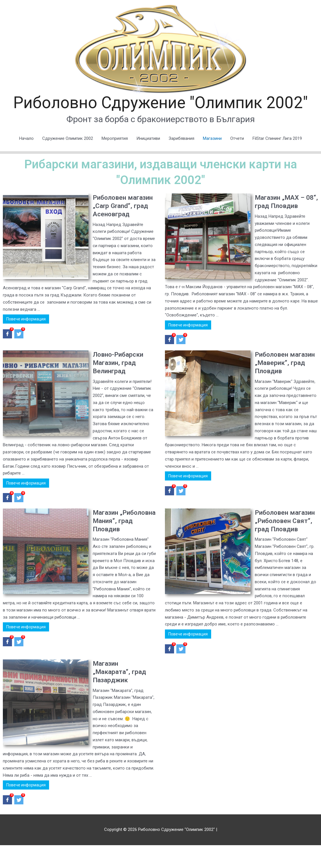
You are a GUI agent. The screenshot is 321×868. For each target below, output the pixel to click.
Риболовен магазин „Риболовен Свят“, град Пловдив (285, 546)
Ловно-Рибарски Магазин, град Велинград (120, 384)
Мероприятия (115, 160)
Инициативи (148, 160)
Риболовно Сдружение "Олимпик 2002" (161, 114)
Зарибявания (181, 160)
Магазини (212, 160)
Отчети (237, 160)
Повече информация (26, 342)
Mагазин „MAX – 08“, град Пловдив (285, 224)
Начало (26, 160)
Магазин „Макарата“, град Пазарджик (121, 695)
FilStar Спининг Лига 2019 (277, 160)
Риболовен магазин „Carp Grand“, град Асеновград (115, 232)
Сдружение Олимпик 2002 (68, 160)
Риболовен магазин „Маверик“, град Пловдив (281, 388)
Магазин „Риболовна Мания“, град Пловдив (114, 546)
